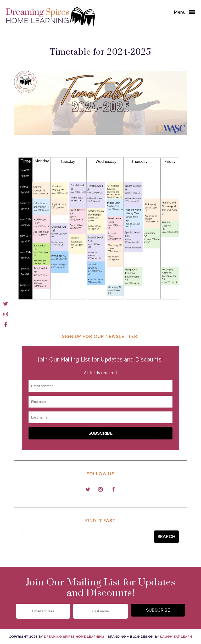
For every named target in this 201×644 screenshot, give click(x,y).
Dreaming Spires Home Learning (74, 637)
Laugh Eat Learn (176, 637)
